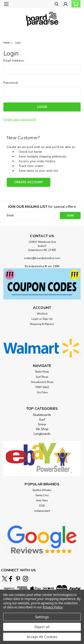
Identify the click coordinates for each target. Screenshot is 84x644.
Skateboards (42, 415)
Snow (42, 424)
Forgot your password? (20, 119)
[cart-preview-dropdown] (75, 4)
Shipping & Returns (42, 324)
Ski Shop (42, 429)
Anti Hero (42, 500)
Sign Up (48, 319)
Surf (42, 420)
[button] (42, 284)
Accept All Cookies (42, 637)
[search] (57, 5)
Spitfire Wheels (42, 490)
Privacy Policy (53, 607)
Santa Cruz (42, 495)
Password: (11, 83)
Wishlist (42, 314)
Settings (42, 617)
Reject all (42, 627)
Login (18, 43)
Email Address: (14, 61)
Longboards (42, 434)
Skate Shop (42, 372)
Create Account (29, 182)
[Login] (66, 5)
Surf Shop (42, 377)
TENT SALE (42, 387)
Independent (42, 511)
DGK (42, 506)
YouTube (42, 392)
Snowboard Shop (42, 382)
